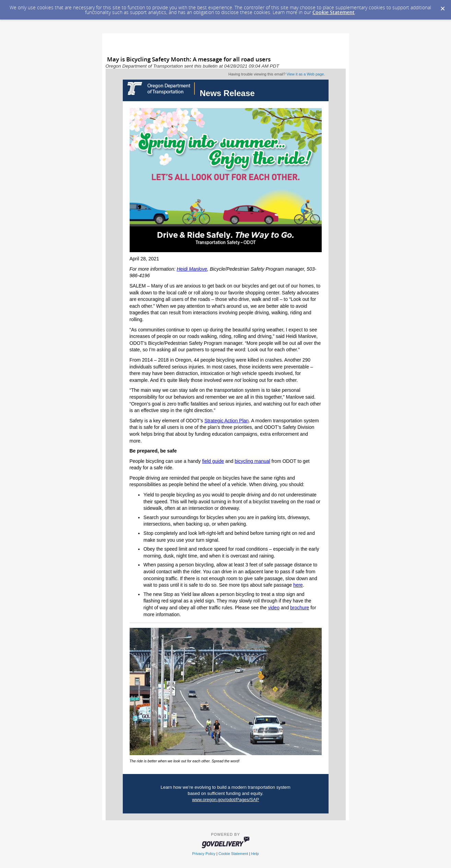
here (298, 585)
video (274, 608)
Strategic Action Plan (227, 421)
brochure (300, 608)
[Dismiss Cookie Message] (442, 7)
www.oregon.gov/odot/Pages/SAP (225, 800)
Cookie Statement (334, 12)
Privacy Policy (204, 854)
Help (255, 854)
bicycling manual (252, 461)
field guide (213, 461)
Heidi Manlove (192, 269)
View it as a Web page (305, 74)
